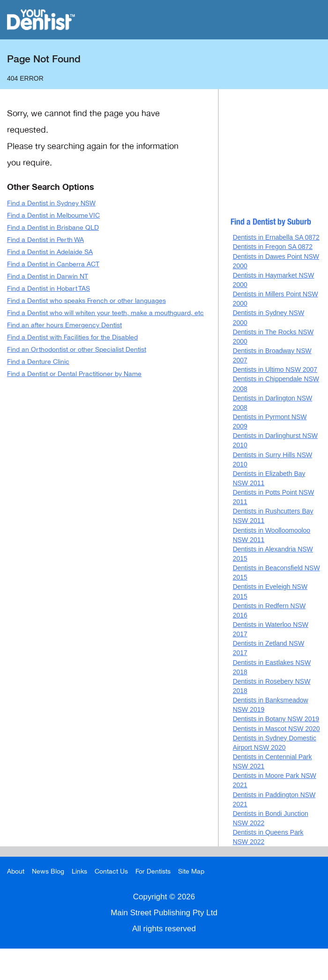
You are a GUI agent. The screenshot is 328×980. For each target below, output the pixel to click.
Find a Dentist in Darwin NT (48, 276)
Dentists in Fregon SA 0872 (273, 247)
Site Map (191, 871)
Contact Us (111, 871)
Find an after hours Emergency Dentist (64, 325)
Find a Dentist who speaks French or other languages (86, 301)
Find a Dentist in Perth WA (45, 240)
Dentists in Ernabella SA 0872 (276, 237)
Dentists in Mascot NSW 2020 (276, 729)
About (16, 871)
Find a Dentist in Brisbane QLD (53, 228)
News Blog (48, 871)
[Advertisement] (277, 157)
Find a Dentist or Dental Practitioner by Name (74, 374)
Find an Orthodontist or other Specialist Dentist (77, 350)
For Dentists (153, 871)
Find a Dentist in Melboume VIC (53, 215)
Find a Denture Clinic (38, 362)
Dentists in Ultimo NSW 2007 (275, 369)
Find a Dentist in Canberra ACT (53, 264)
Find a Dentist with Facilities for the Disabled (72, 337)
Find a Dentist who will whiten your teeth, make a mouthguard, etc (105, 313)
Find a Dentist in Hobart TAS (48, 289)
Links (79, 871)
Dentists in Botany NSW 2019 (276, 719)
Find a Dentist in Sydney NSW (51, 203)
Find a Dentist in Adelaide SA (50, 252)
